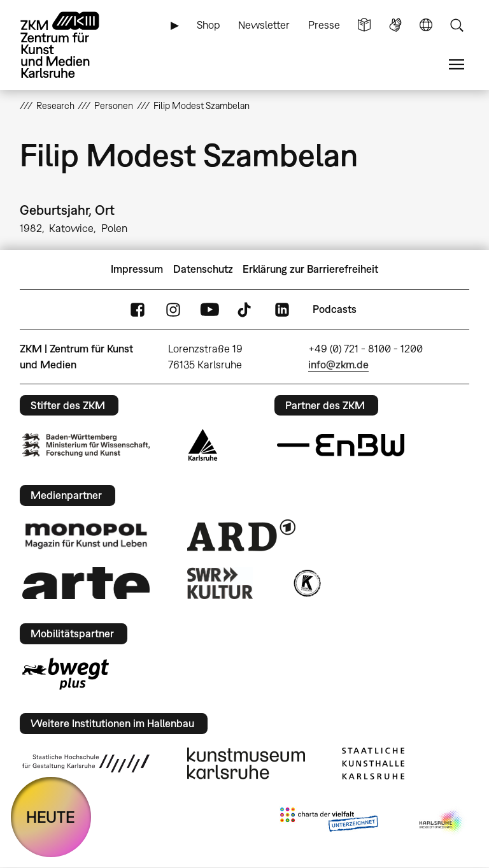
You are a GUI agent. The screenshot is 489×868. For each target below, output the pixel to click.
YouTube (209, 309)
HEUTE (51, 817)
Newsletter (264, 25)
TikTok (246, 309)
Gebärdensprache (395, 25)
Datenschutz (203, 269)
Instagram (173, 309)
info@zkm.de (338, 365)
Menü (457, 65)
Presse (324, 25)
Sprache (426, 25)
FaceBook (138, 309)
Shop (209, 25)
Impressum (137, 269)
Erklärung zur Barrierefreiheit (310, 269)
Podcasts (335, 309)
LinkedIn (282, 309)
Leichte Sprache (364, 25)
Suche (457, 25)
